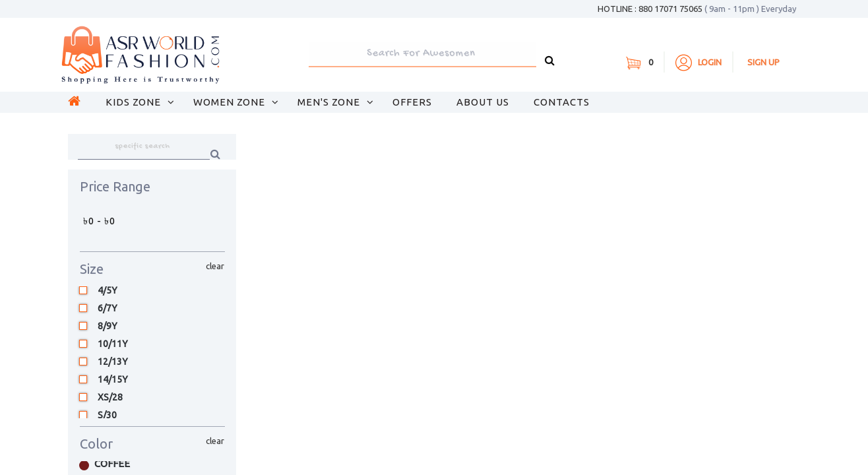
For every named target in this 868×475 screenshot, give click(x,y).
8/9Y (108, 326)
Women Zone (231, 102)
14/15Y (113, 380)
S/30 (107, 415)
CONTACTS (562, 102)
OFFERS (412, 102)
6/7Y (108, 308)
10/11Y (113, 344)
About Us (483, 102)
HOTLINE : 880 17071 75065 (697, 9)
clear (215, 266)
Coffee (109, 464)
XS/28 (110, 397)
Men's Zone (330, 102)
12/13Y (113, 362)
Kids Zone (135, 102)
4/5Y (108, 291)
